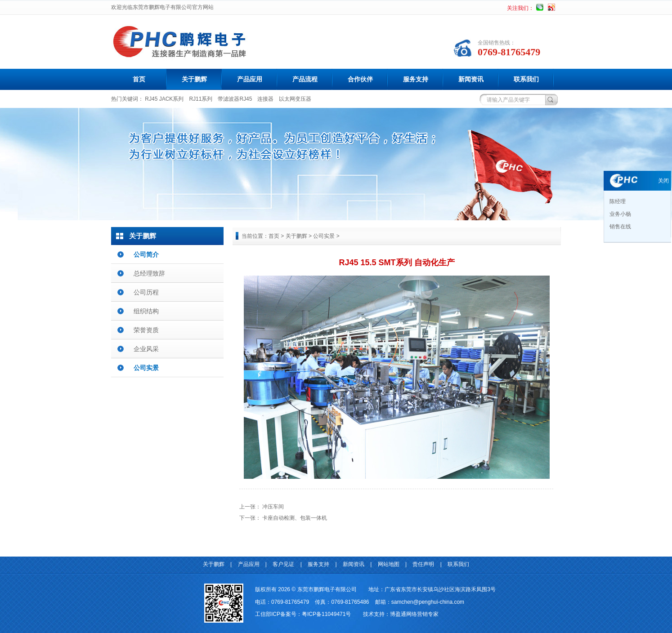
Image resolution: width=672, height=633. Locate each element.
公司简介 (146, 254)
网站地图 (389, 564)
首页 (139, 79)
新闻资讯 (471, 79)
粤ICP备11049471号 (326, 614)
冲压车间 (273, 507)
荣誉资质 (146, 330)
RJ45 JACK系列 (164, 99)
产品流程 (305, 79)
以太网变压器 (295, 99)
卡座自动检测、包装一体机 (295, 518)
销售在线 (620, 227)
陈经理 (617, 201)
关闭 (663, 181)
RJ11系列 (201, 99)
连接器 (265, 99)
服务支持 (416, 79)
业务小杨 (620, 214)
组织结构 (146, 311)
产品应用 (250, 79)
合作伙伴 (360, 79)
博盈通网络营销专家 (414, 614)
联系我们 (526, 79)
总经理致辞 (149, 273)
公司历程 (146, 292)
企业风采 (146, 349)
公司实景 (146, 368)
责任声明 (423, 564)
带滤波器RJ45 (235, 99)
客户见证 (283, 564)
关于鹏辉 (194, 79)
